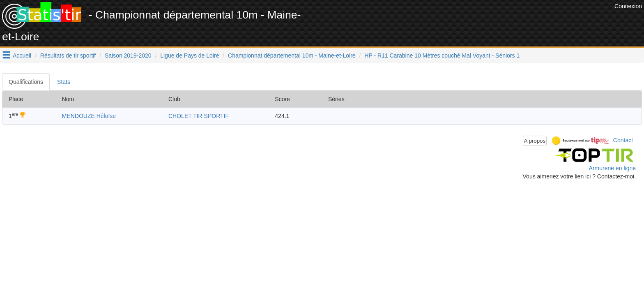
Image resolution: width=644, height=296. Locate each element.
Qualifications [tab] (26, 82)
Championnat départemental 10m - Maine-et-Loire (292, 55)
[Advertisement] (463, 21)
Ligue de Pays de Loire (190, 55)
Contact (623, 140)
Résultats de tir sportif (68, 55)
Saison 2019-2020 (128, 55)
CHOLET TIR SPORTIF (199, 116)
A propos (535, 141)
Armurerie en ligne (612, 168)
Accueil (22, 55)
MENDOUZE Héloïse (89, 116)
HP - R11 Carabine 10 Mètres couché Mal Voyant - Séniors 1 (442, 55)
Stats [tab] (64, 82)
